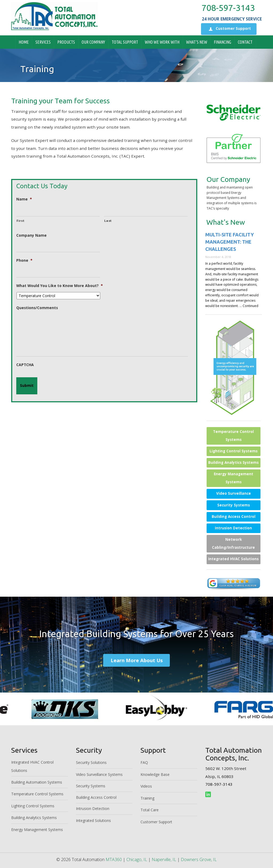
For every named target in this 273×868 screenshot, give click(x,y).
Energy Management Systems (234, 478)
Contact (245, 42)
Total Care (150, 810)
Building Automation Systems (37, 782)
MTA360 (114, 859)
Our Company (93, 42)
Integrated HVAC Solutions (233, 559)
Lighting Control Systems (234, 451)
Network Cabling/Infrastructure (233, 543)
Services (43, 42)
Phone (24, 260)
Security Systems (234, 505)
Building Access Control (234, 517)
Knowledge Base (155, 774)
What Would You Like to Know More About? (60, 286)
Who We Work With (162, 42)
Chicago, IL (137, 859)
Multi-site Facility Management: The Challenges (230, 242)
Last (108, 221)
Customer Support (229, 29)
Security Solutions (91, 762)
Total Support (125, 42)
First (20, 221)
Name (24, 199)
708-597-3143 (228, 8)
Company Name (31, 235)
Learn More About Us (137, 660)
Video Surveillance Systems (99, 774)
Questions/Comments (37, 308)
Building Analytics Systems (233, 462)
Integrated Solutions (93, 820)
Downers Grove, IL (199, 859)
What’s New (197, 42)
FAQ (144, 762)
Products (66, 42)
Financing (222, 42)
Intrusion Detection (233, 528)
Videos (146, 786)
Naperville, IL (164, 859)
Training (147, 798)
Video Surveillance (234, 493)
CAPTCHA (25, 365)
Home (24, 42)
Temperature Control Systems (233, 436)
